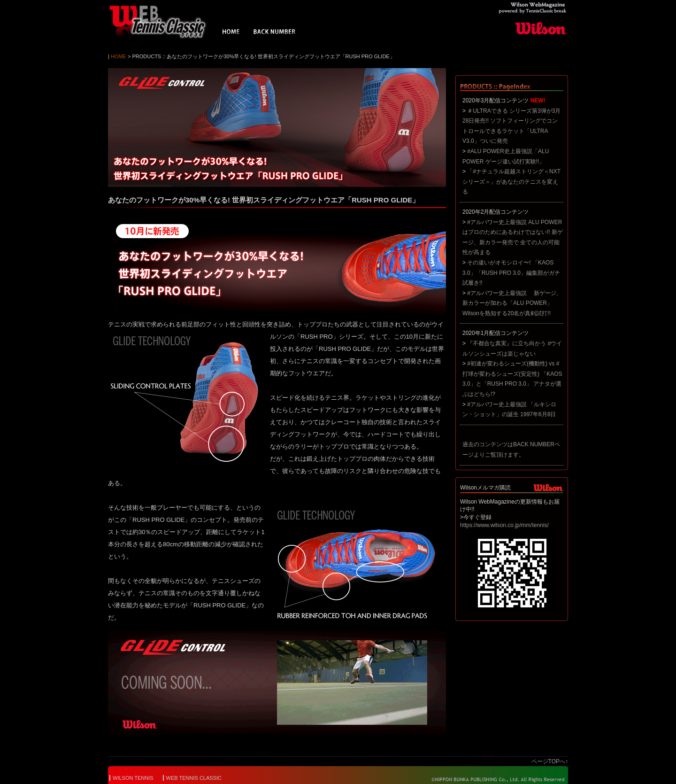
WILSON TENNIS (133, 778)
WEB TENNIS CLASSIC (194, 778)
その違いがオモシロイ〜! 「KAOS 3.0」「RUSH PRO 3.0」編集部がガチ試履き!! (511, 273)
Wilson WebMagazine (162, 22)
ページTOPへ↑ (550, 761)
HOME (231, 33)
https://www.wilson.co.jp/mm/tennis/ (504, 525)
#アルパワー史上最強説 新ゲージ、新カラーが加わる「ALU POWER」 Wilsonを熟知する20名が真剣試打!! (512, 303)
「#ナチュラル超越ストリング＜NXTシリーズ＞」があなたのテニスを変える (511, 182)
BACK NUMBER (275, 33)
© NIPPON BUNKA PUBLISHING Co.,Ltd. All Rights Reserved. (492, 779)
